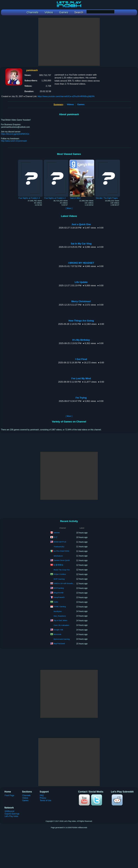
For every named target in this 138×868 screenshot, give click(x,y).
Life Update (81, 282)
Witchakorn (58, 556)
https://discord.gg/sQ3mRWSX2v (15, 134)
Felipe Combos (60, 574)
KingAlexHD (59, 593)
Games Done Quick (62, 560)
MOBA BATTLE (60, 542)
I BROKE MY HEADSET (81, 263)
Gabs (56, 602)
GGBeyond (9, 811)
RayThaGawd (59, 643)
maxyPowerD (59, 597)
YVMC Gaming (60, 607)
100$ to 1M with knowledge (65, 583)
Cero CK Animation (61, 625)
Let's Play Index (11, 816)
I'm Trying (81, 398)
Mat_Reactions (60, 616)
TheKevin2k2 (59, 547)
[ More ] (69, 208)
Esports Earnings (12, 814)
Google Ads (58, 630)
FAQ (42, 795)
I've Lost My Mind (81, 379)
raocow (57, 533)
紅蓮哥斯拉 (58, 565)
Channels (26, 795)
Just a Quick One (81, 224)
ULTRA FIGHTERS (61, 551)
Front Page (9, 795)
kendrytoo (58, 611)
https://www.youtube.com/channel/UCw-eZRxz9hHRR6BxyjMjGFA (66, 96)
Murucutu (57, 634)
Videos (70, 104)
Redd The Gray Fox (62, 570)
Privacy (43, 798)
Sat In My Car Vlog (81, 244)
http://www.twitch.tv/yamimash (14, 141)
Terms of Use (45, 800)
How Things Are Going (81, 321)
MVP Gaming (59, 579)
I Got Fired (81, 359)
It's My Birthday (81, 340)
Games (81, 104)
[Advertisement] (69, 42)
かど (56, 537)
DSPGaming (59, 588)
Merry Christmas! (81, 301)
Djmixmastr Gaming (62, 639)
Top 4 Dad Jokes (60, 620)
